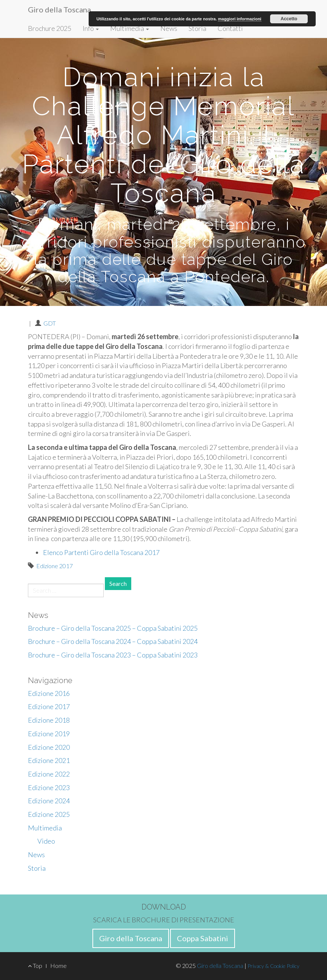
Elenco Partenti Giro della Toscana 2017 (101, 552)
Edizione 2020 (49, 747)
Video (46, 841)
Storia (197, 28)
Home (58, 965)
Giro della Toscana (59, 9)
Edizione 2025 (49, 814)
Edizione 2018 (49, 720)
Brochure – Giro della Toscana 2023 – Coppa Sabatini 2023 (113, 655)
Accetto (289, 19)
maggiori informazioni (240, 19)
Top (35, 965)
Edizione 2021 (49, 760)
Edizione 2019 (49, 734)
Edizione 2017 (54, 566)
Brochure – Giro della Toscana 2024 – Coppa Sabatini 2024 (113, 641)
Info (91, 28)
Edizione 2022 (49, 774)
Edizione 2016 (49, 693)
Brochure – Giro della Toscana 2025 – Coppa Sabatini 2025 (113, 628)
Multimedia (130, 28)
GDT (50, 323)
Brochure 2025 (50, 28)
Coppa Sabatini (203, 938)
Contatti (230, 28)
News (169, 28)
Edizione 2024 (49, 801)
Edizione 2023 (49, 787)
